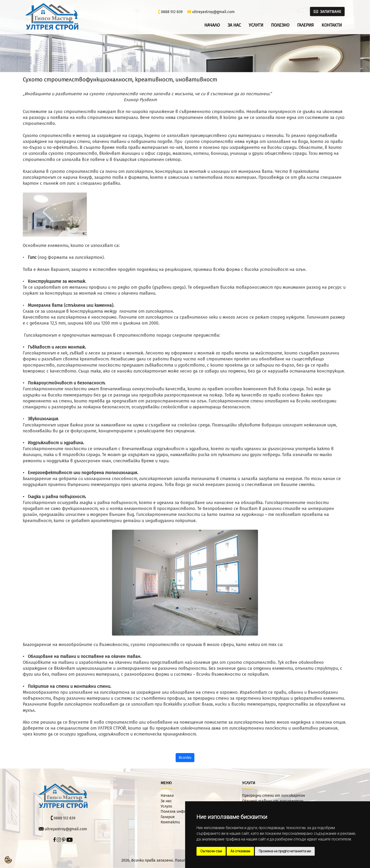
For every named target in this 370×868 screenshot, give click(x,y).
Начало (212, 25)
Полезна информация (180, 811)
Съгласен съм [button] (211, 851)
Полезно (280, 25)
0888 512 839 (172, 12)
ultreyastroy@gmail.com (213, 12)
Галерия (305, 25)
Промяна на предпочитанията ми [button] (285, 851)
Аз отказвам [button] (240, 851)
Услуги (256, 25)
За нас (234, 25)
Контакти (332, 25)
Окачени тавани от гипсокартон (273, 801)
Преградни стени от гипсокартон (274, 795)
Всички (185, 757)
